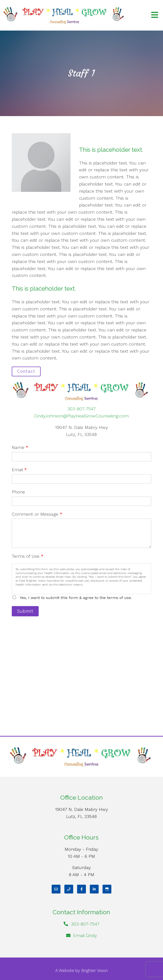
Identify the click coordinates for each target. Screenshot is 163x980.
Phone (18, 492)
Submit (25, 611)
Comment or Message (37, 514)
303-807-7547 (81, 409)
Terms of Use (28, 556)
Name (20, 447)
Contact (26, 371)
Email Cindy (85, 935)
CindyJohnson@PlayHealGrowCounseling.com (81, 416)
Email (19, 470)
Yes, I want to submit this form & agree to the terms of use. (76, 598)
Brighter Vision (94, 970)
